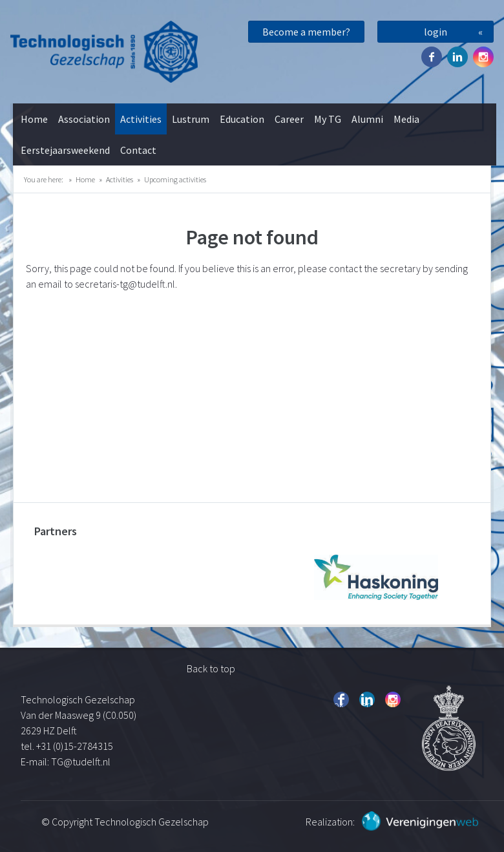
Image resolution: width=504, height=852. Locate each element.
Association (84, 119)
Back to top (211, 668)
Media (406, 119)
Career (289, 119)
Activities (141, 119)
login (436, 32)
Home (34, 119)
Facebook (432, 57)
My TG (328, 119)
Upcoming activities (175, 179)
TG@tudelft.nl (82, 761)
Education (242, 119)
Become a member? (306, 32)
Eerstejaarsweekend (65, 150)
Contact (138, 150)
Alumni (367, 119)
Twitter (457, 57)
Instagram (483, 57)
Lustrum (191, 119)
